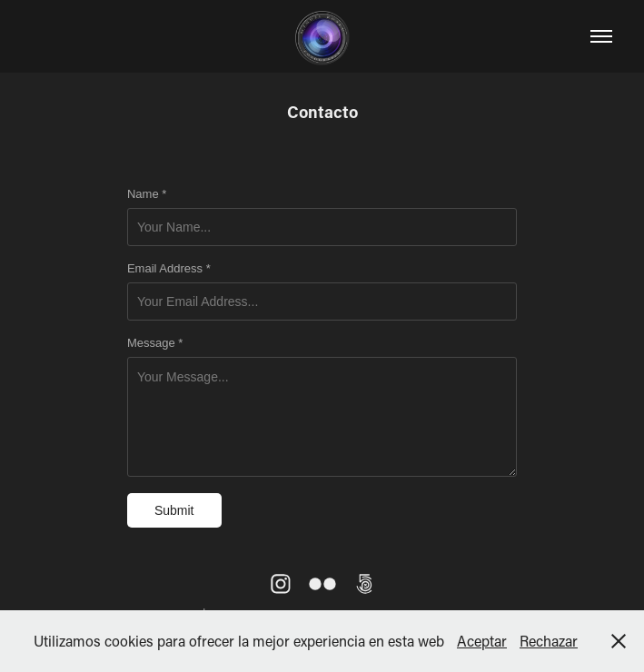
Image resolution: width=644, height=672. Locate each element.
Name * (147, 194)
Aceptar (482, 641)
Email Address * (169, 269)
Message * (155, 343)
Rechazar (549, 641)
